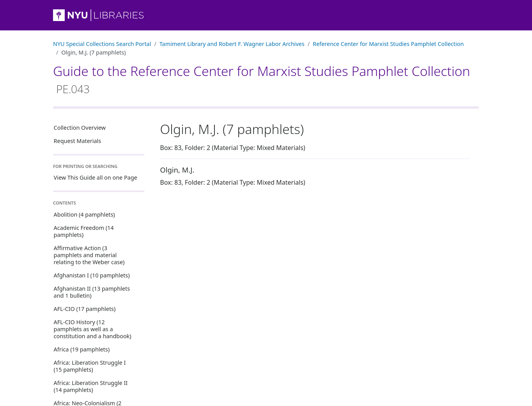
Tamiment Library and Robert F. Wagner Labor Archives (232, 44)
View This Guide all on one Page (96, 177)
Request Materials (78, 141)
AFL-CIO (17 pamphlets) (85, 309)
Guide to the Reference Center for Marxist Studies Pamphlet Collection (262, 79)
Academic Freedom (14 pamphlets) (84, 231)
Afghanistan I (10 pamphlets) (92, 275)
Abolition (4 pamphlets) (84, 214)
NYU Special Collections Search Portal (102, 44)
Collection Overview (80, 128)
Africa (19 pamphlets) (82, 349)
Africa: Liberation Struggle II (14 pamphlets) (91, 386)
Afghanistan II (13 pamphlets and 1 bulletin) (92, 292)
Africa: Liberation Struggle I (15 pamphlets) (90, 366)
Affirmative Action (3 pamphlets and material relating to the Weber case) (89, 255)
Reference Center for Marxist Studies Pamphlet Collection (388, 44)
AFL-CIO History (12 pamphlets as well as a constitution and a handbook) (93, 329)
